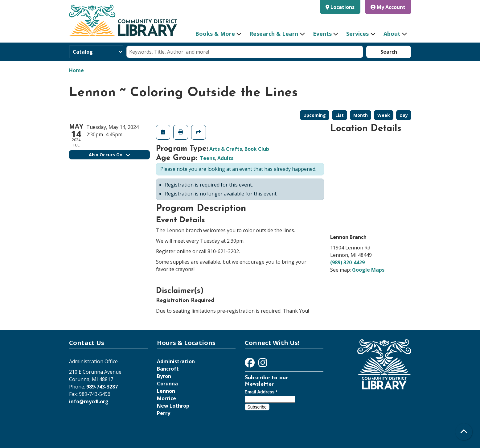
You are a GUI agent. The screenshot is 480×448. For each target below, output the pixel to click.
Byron (164, 376)
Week (384, 115)
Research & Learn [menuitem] (274, 34)
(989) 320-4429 (347, 262)
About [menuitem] (392, 34)
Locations (343, 7)
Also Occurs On (109, 155)
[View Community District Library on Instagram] (263, 364)
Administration (176, 361)
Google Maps (368, 270)
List (340, 115)
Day (404, 115)
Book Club (257, 149)
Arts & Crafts (226, 149)
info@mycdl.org (89, 401)
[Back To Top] (464, 432)
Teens (207, 158)
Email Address (261, 392)
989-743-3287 (102, 387)
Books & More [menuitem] (215, 34)
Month (361, 115)
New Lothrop (173, 406)
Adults (225, 158)
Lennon (166, 391)
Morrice (166, 398)
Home (76, 70)
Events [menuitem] (322, 34)
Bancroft (168, 369)
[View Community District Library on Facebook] (250, 364)
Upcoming (315, 115)
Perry (164, 413)
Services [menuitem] (357, 34)
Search (389, 52)
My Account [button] (388, 7)
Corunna (167, 384)
